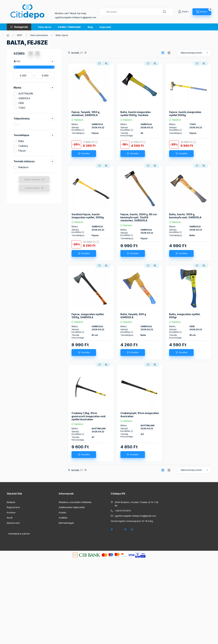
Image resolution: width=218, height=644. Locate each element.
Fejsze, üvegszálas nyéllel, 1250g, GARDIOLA (88, 316)
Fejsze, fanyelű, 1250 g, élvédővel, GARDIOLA (86, 114)
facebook (112, 530)
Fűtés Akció (45, 27)
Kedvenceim (13, 523)
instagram (132, 530)
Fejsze (22, 151)
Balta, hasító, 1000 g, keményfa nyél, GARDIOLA (185, 216)
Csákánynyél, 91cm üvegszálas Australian (140, 415)
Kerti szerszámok (39, 35)
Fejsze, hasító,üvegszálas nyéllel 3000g (185, 114)
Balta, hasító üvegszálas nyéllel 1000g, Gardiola (136, 114)
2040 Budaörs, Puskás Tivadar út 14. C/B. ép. (137, 504)
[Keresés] (165, 12)
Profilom (11, 513)
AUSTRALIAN (26, 94)
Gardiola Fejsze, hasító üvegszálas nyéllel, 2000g (88, 216)
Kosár (10, 518)
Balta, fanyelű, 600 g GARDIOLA (133, 316)
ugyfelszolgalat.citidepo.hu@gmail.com (135, 516)
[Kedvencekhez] (99, 64)
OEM (21, 103)
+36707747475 (123, 511)
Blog (90, 27)
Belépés (11, 502)
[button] (19, 27)
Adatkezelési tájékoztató (72, 507)
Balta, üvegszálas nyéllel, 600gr (185, 316)
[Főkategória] (8, 35)
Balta (21, 141)
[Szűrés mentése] (31, 54)
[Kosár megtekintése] (202, 12)
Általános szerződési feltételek (75, 502)
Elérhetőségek (66, 523)
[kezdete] (23, 75)
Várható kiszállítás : (78, 129)
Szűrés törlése (32, 188)
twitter (119, 530)
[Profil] (184, 12)
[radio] (169, 53)
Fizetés (63, 513)
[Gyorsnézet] (106, 64)
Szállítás (63, 518)
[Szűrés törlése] (37, 54)
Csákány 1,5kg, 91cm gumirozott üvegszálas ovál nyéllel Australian (88, 416)
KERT (20, 35)
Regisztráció (13, 507)
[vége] (45, 75)
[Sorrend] (194, 53)
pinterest (125, 530)
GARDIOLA (24, 98)
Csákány (23, 146)
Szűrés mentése (32, 179)
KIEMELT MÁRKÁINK (69, 27)
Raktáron (23, 167)
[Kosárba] (84, 154)
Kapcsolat (105, 27)
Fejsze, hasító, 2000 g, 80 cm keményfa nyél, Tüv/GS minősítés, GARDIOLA (139, 217)
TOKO (22, 108)
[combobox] (136, 12)
